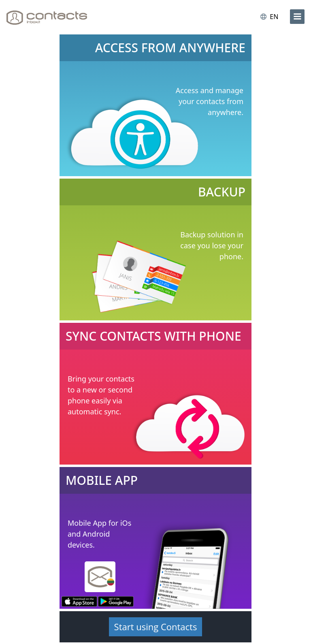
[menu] (297, 17)
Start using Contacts (156, 627)
